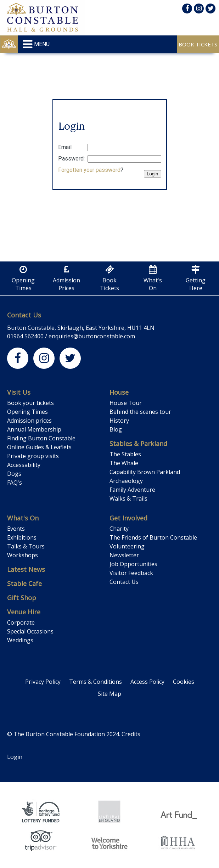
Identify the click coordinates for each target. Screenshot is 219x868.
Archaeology (126, 481)
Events (16, 529)
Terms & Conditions (96, 682)
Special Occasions (30, 631)
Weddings (20, 640)
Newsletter (124, 555)
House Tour (126, 403)
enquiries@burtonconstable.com (92, 336)
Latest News (26, 569)
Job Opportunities (133, 564)
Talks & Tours (26, 546)
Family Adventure (132, 490)
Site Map (109, 694)
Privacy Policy (43, 682)
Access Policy (147, 682)
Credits (131, 734)
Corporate (21, 622)
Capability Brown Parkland (145, 472)
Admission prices (29, 421)
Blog (116, 429)
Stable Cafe (24, 584)
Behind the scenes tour (140, 412)
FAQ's (15, 483)
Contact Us (24, 315)
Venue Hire (24, 612)
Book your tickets (30, 403)
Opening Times (27, 412)
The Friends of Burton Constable (153, 537)
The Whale (124, 463)
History (119, 421)
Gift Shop (22, 598)
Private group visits (33, 456)
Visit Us (19, 392)
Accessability (24, 465)
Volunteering (127, 546)
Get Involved (128, 518)
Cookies (184, 682)
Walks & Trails (128, 498)
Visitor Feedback (131, 573)
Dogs (14, 474)
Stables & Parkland (138, 444)
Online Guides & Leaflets (39, 447)
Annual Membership (34, 429)
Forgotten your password (89, 170)
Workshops (23, 555)
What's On (23, 518)
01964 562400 (25, 336)
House (119, 392)
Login (15, 757)
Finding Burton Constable (41, 438)
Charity (119, 529)
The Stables (125, 454)
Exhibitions (22, 537)
